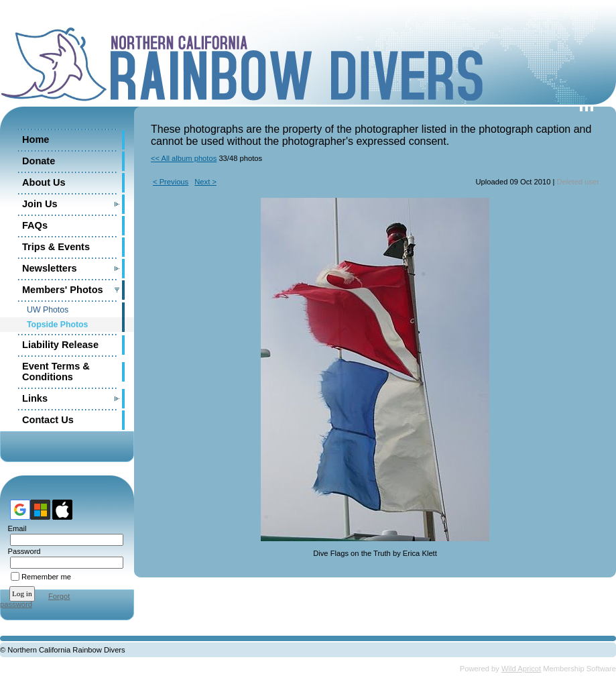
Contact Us (48, 420)
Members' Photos (63, 290)
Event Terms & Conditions (56, 372)
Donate (39, 161)
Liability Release (60, 345)
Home (36, 139)
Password (22, 551)
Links (35, 398)
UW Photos (48, 310)
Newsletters (50, 268)
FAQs (35, 225)
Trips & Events (56, 247)
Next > (205, 182)
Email (14, 528)
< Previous (171, 182)
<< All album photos (184, 158)
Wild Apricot (521, 669)
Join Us (40, 204)
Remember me (46, 577)
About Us (44, 182)
